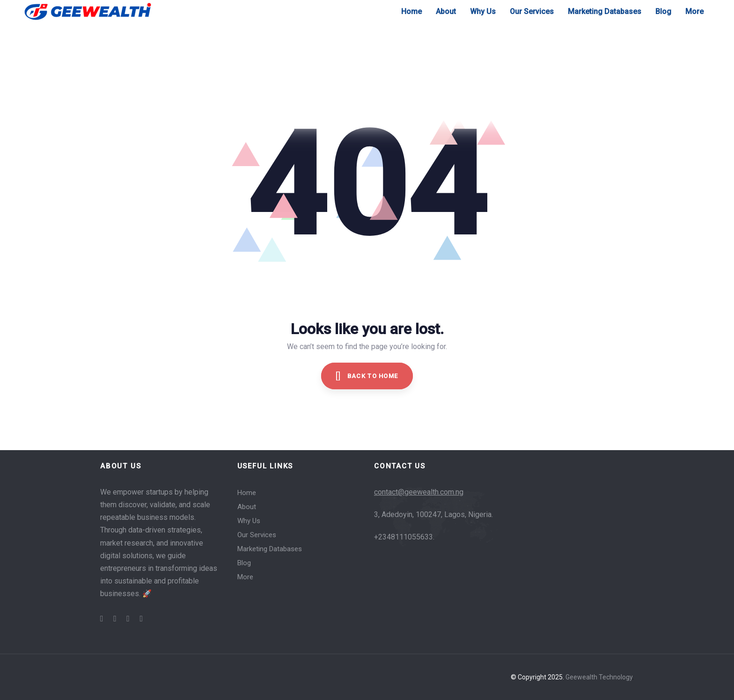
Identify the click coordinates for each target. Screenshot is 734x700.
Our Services (257, 535)
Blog (244, 563)
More (245, 577)
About (247, 507)
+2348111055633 (404, 537)
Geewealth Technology (599, 677)
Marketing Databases (270, 549)
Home (247, 493)
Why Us (249, 521)
